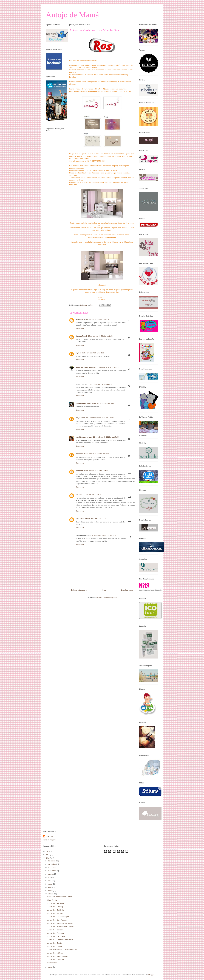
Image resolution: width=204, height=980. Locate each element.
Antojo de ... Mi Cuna (55, 953)
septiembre (52, 871)
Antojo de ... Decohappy (56, 936)
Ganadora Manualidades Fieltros (60, 897)
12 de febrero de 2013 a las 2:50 (100, 336)
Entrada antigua (127, 590)
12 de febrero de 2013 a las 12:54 (101, 418)
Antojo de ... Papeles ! (56, 913)
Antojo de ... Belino (54, 946)
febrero (51, 894)
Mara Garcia (52, 900)
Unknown (79, 319)
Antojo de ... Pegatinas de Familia (60, 940)
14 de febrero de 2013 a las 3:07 (104, 535)
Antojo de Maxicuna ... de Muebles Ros (62, 950)
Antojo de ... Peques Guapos (58, 917)
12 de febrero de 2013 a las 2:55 (109, 367)
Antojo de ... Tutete (54, 943)
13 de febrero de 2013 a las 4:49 (96, 454)
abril (50, 887)
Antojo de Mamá (72, 15)
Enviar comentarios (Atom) (107, 598)
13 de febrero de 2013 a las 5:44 (96, 471)
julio (50, 877)
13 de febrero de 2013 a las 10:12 (92, 494)
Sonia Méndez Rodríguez (86, 367)
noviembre (52, 864)
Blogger (151, 975)
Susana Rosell (81, 336)
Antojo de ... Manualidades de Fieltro (61, 926)
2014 (48, 855)
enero (50, 967)
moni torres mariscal (84, 437)
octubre (51, 867)
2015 (48, 851)
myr (77, 353)
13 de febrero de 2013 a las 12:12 (93, 518)
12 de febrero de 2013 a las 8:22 (104, 403)
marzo (50, 891)
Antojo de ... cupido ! (55, 930)
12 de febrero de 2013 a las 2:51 (92, 353)
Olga (77, 518)
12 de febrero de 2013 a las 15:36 (106, 437)
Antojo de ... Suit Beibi (56, 910)
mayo (50, 884)
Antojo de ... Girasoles (56, 960)
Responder (80, 328)
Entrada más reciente (79, 590)
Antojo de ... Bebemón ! (56, 933)
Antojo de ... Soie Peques (57, 920)
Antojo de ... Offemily (55, 907)
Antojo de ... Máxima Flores (58, 956)
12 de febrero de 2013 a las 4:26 (100, 384)
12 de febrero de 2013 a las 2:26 (96, 319)
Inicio (104, 590)
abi (77, 494)
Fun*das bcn (52, 963)
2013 (48, 858)
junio (50, 881)
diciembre (52, 861)
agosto (51, 874)
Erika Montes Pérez (83, 403)
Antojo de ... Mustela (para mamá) (60, 923)
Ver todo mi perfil (50, 840)
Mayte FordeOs (82, 418)
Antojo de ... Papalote (55, 903)
